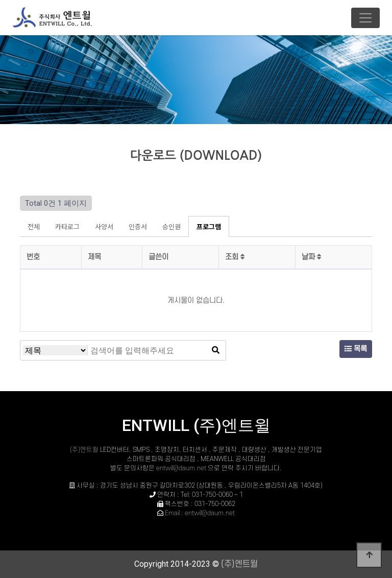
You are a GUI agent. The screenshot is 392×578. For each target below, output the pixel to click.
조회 (235, 257)
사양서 (104, 226)
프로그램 (209, 226)
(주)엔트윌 (85, 450)
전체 (34, 226)
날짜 (312, 257)
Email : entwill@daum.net (200, 513)
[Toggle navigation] (365, 18)
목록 (356, 349)
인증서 (138, 226)
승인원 (171, 226)
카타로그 (67, 226)
